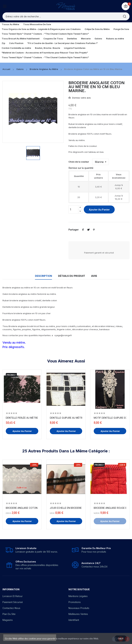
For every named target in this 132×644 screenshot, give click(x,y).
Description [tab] (41, 276)
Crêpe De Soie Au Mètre (97, 29)
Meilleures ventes (78, 614)
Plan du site (9, 614)
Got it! (119, 638)
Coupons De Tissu (53, 39)
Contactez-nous (11, 608)
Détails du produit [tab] (72, 276)
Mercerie (86, 39)
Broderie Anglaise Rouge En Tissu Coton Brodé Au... (110, 508)
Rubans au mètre (115, 39)
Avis (97, 276)
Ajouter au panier (99, 210)
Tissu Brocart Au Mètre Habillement (21, 39)
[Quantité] (73, 209)
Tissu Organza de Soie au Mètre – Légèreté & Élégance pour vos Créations (41, 29)
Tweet (89, 230)
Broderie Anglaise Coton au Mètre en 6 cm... (22, 508)
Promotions (75, 602)
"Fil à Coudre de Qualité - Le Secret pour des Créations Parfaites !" (63, 43)
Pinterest (95, 230)
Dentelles (72, 39)
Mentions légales (78, 596)
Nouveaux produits (79, 608)
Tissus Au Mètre (10, 24)
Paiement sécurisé (13, 602)
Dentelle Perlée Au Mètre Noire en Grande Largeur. (22, 418)
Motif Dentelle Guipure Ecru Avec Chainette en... (110, 418)
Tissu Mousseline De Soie (37, 24)
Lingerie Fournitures (75, 48)
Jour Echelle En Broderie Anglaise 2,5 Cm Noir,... (66, 508)
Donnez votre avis (81, 98)
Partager (83, 230)
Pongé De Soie (121, 29)
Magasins (8, 620)
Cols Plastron (16, 43)
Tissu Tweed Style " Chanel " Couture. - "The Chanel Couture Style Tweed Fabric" (45, 34)
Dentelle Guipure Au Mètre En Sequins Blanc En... (66, 418)
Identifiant (74, 620)
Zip (3, 43)
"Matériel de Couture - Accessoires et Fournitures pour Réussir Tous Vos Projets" (45, 53)
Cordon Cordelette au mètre (16, 48)
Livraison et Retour (13, 596)
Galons (98, 39)
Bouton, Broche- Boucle (48, 48)
